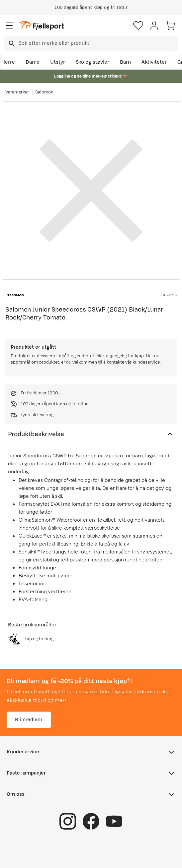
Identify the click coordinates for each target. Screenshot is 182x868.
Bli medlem (29, 720)
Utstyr (58, 62)
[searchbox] (98, 43)
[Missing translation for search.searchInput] (11, 44)
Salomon (45, 92)
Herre (8, 62)
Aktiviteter (154, 62)
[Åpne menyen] (10, 26)
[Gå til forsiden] (42, 26)
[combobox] (91, 43)
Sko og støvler (93, 62)
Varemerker (17, 92)
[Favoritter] (138, 26)
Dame (33, 62)
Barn (125, 62)
